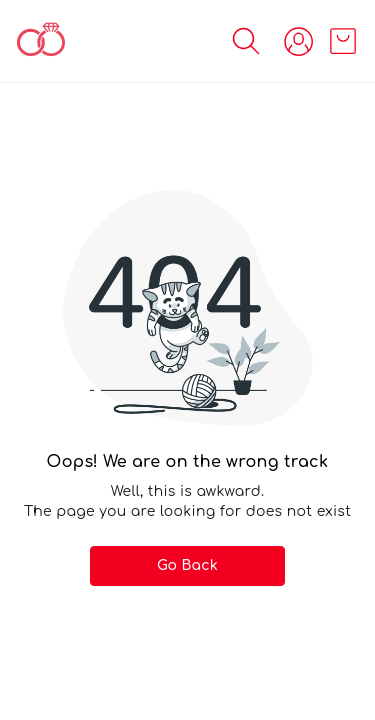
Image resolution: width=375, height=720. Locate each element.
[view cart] (343, 41)
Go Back (187, 565)
